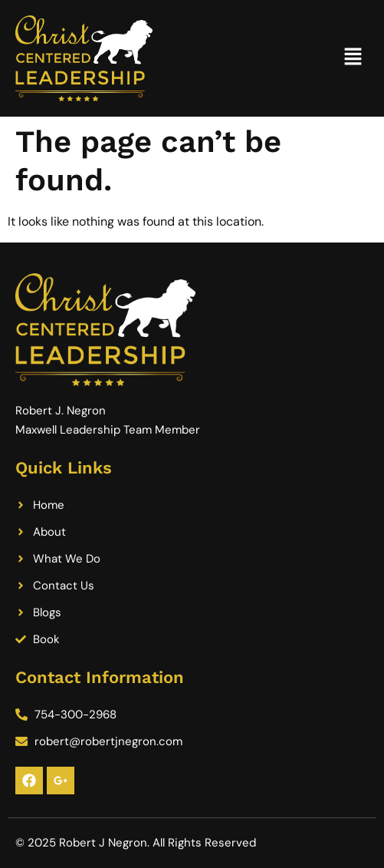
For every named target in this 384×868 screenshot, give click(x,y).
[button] (353, 58)
